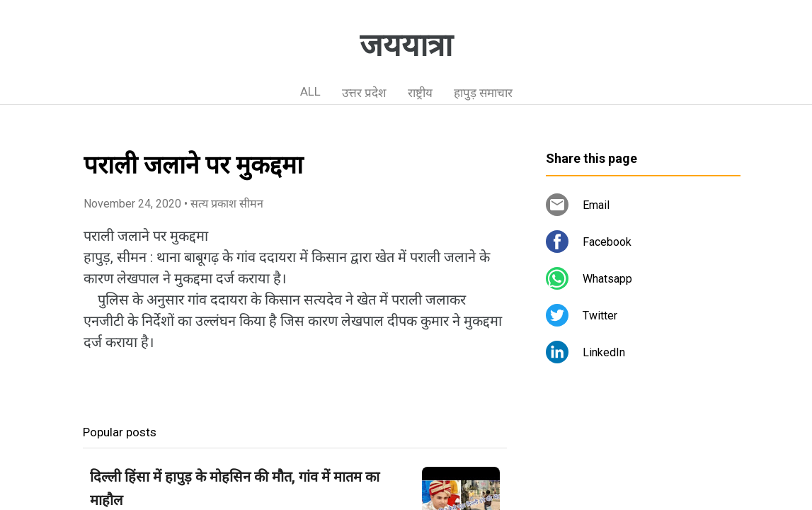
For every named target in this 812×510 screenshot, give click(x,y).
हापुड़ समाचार (483, 93)
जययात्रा (406, 45)
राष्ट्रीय (420, 93)
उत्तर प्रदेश (364, 93)
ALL (310, 91)
